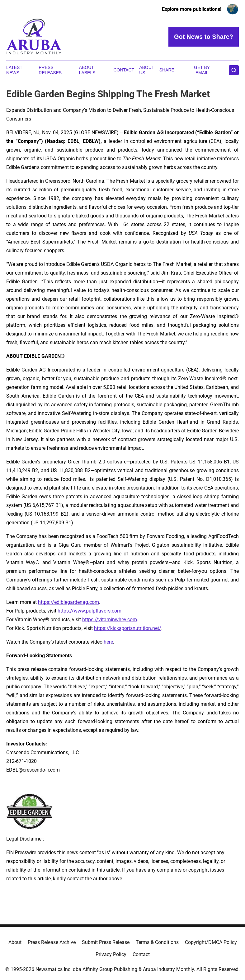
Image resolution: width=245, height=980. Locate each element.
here (108, 642)
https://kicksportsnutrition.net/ (128, 628)
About (15, 942)
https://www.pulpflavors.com (90, 611)
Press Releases (50, 70)
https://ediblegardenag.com (68, 602)
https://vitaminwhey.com (110, 620)
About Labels (87, 70)
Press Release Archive (52, 942)
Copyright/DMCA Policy (211, 942)
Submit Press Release (106, 942)
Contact (124, 70)
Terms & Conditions (157, 942)
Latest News (14, 70)
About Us (147, 70)
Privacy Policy (111, 954)
